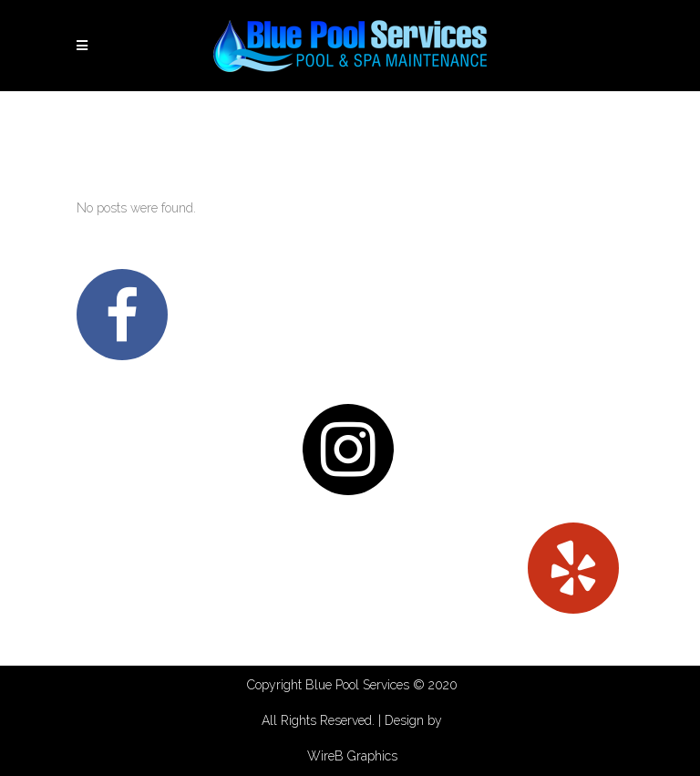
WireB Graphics (352, 756)
